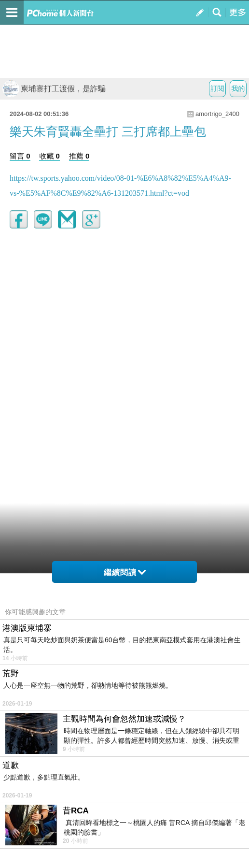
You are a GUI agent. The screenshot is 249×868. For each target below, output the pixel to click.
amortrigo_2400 (217, 114)
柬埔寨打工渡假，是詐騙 (54, 89)
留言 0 (20, 156)
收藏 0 (49, 156)
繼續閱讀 (125, 572)
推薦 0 (79, 156)
